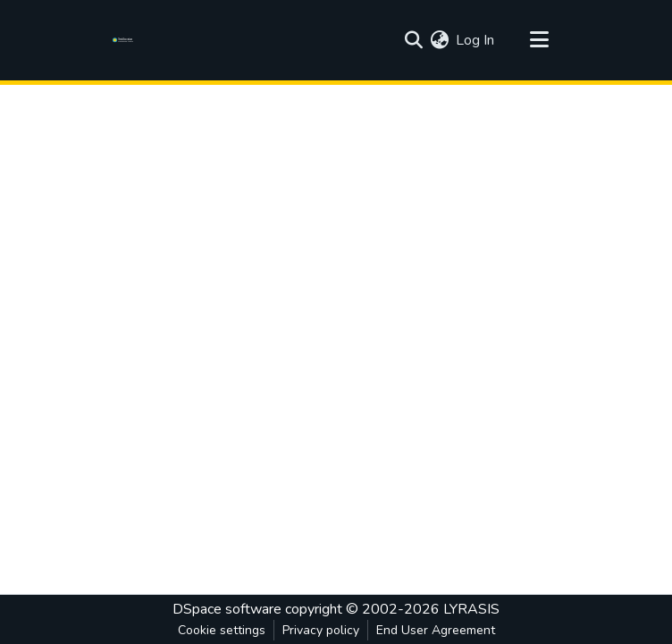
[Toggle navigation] (539, 40)
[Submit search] (413, 40)
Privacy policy (321, 630)
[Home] (126, 40)
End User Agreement (436, 630)
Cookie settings (222, 630)
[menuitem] (439, 40)
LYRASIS (471, 609)
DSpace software (227, 609)
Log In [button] (476, 40)
